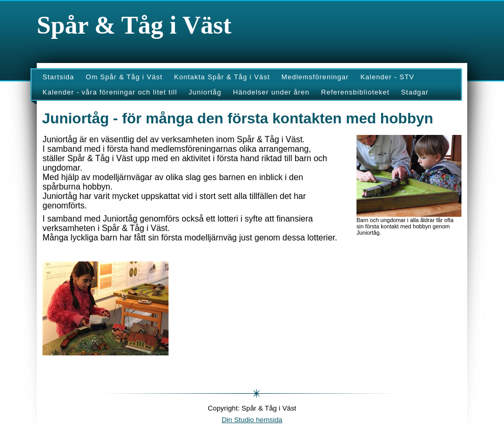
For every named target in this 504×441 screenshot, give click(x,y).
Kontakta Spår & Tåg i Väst (222, 77)
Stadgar (415, 92)
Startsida (58, 77)
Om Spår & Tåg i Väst (124, 77)
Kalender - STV (387, 77)
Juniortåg (205, 92)
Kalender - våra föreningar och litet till (110, 92)
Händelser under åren (271, 92)
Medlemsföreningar (315, 77)
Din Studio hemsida (252, 420)
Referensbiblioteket (355, 92)
